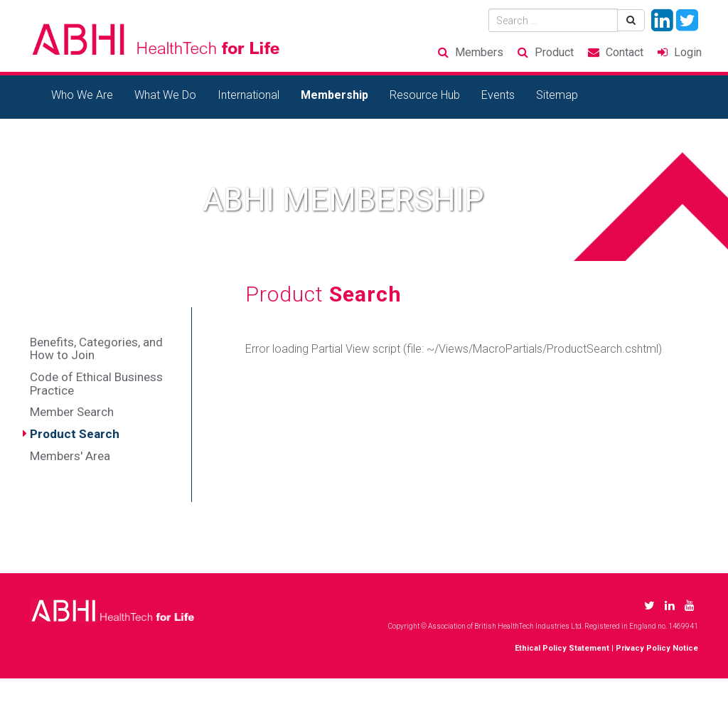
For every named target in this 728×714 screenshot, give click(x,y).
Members (479, 52)
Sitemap (557, 95)
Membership (334, 95)
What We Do (165, 95)
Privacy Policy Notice (657, 648)
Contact (625, 52)
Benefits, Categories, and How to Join (96, 349)
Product (554, 52)
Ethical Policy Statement (562, 648)
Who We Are (82, 95)
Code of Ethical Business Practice (96, 384)
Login (688, 52)
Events (498, 95)
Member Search (72, 412)
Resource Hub (425, 95)
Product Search (75, 434)
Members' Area (70, 456)
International (248, 95)
